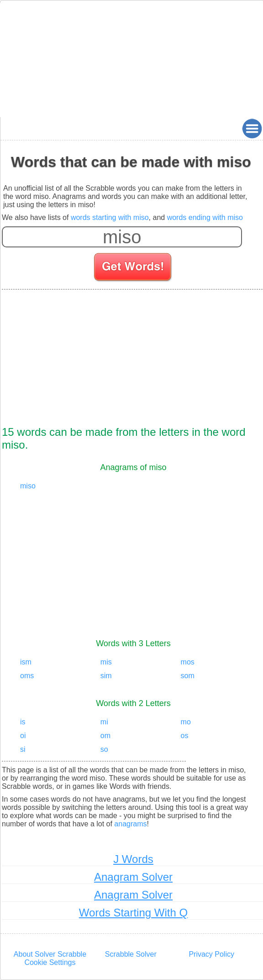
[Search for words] (134, 268)
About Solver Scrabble (50, 954)
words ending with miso (205, 217)
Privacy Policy (211, 954)
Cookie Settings (50, 962)
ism (26, 662)
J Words (133, 859)
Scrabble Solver (131, 954)
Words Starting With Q (133, 913)
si (23, 749)
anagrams (130, 824)
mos (188, 662)
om (105, 736)
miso (28, 486)
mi (104, 722)
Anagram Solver (133, 877)
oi (23, 736)
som (188, 676)
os (185, 736)
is (23, 722)
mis (106, 662)
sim (106, 676)
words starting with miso (110, 217)
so (104, 749)
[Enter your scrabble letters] (122, 237)
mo (186, 722)
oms (27, 676)
